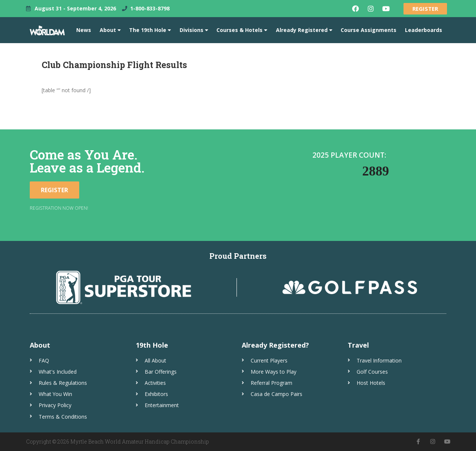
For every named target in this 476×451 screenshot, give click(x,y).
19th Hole (152, 345)
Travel (358, 345)
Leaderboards (424, 30)
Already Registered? (275, 345)
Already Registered (304, 30)
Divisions (194, 30)
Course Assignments (369, 30)
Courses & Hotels (242, 30)
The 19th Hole (150, 30)
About (110, 30)
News (84, 30)
